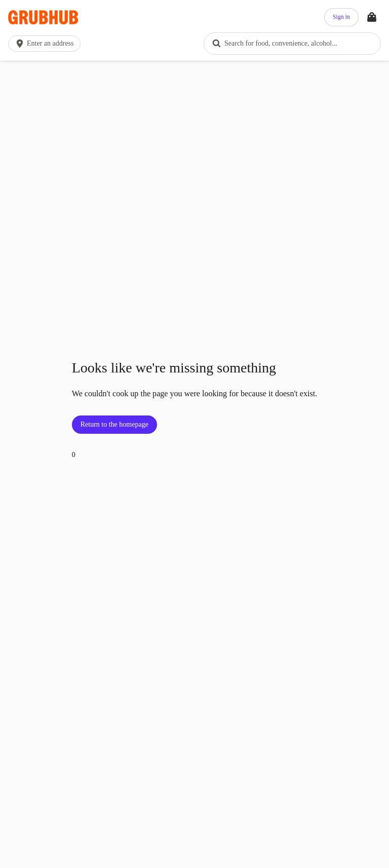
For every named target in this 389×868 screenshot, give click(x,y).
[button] (46, 44)
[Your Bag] (372, 17)
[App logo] (43, 17)
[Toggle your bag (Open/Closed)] (372, 17)
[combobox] (292, 44)
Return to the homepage (114, 424)
